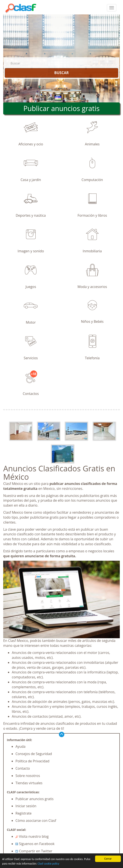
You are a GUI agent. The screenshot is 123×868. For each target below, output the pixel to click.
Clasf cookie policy (48, 864)
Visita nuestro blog (32, 836)
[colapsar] (112, 8)
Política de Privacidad (32, 761)
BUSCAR (61, 73)
